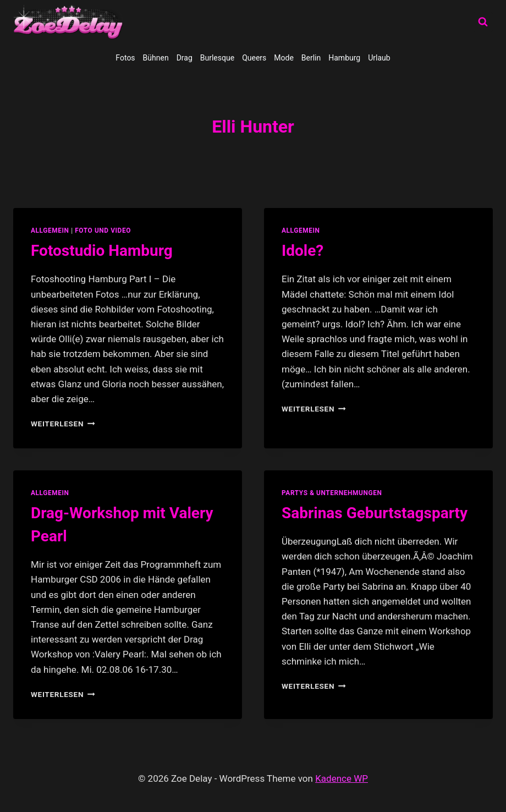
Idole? (302, 251)
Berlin (311, 58)
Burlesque (217, 58)
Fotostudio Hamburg (102, 251)
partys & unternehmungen (332, 493)
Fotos (125, 58)
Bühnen (156, 58)
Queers (254, 58)
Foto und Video (103, 231)
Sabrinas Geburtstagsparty (375, 513)
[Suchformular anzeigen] (483, 22)
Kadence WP (342, 778)
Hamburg (344, 58)
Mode (284, 58)
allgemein (50, 231)
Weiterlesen (63, 424)
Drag (185, 58)
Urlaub (379, 58)
